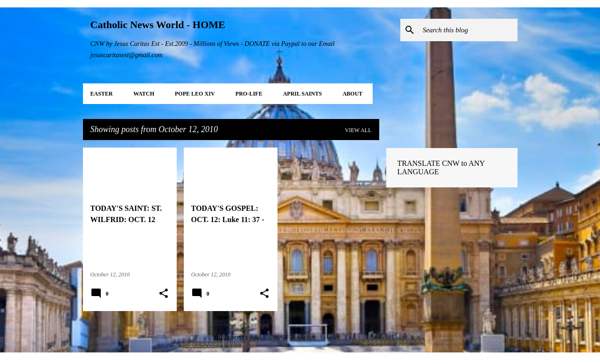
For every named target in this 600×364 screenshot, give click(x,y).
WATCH (144, 94)
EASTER (102, 94)
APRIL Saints (303, 94)
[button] (164, 294)
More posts (231, 338)
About (353, 94)
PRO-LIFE (249, 94)
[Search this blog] (468, 30)
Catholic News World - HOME (158, 25)
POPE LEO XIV (195, 94)
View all (358, 130)
